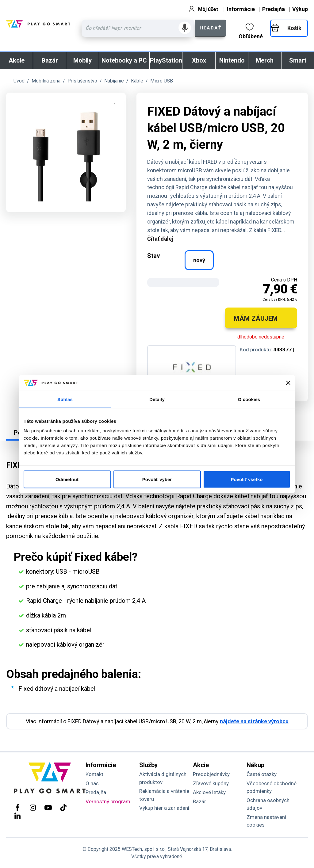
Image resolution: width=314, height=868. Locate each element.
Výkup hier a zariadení (164, 808)
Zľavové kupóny (211, 783)
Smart (298, 60)
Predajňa (274, 9)
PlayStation (166, 60)
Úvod (19, 81)
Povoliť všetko (247, 479)
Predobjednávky (211, 774)
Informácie (241, 9)
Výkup (300, 9)
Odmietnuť (67, 479)
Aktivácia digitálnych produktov (163, 778)
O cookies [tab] (249, 399)
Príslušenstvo (82, 81)
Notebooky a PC (124, 60)
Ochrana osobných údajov (268, 804)
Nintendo (232, 60)
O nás (92, 783)
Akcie (17, 60)
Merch (265, 60)
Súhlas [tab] (65, 399)
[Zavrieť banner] (288, 383)
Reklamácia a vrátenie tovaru (164, 795)
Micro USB (162, 81)
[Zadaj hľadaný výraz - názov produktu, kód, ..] (138, 28)
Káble (137, 81)
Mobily (82, 60)
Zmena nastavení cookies (266, 821)
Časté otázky (262, 774)
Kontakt (94, 774)
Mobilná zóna (46, 81)
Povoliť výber (157, 479)
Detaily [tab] (157, 399)
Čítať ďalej (160, 239)
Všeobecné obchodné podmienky (272, 787)
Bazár (50, 60)
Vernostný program (108, 801)
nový (199, 260)
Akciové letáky (209, 792)
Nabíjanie (114, 81)
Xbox (199, 60)
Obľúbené (251, 31)
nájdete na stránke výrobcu (254, 721)
